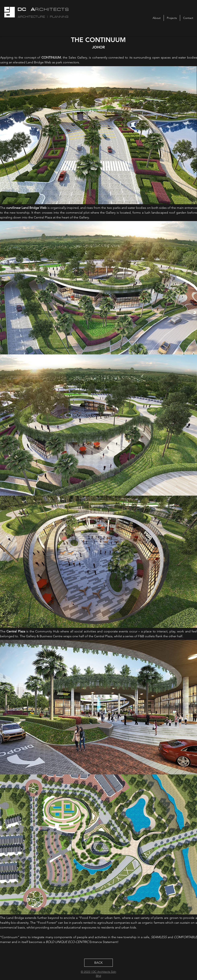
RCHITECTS (52, 9)
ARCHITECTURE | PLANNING (43, 17)
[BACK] (98, 963)
